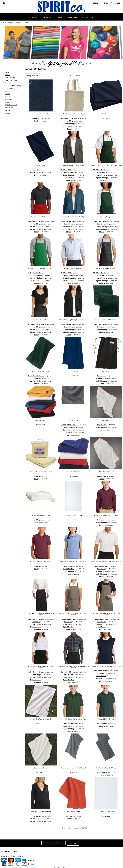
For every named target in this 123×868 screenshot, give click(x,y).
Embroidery (36, 118)
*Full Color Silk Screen (69, 118)
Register (104, 3)
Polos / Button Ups (11, 80)
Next (78, 76)
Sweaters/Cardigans (16, 86)
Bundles (8, 96)
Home (3, 23)
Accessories (13, 88)
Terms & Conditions (8, 856)
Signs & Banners (11, 105)
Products (10, 23)
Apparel (7, 113)
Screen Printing (68, 124)
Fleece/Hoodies (10, 78)
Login (96, 3)
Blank (36, 121)
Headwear (8, 99)
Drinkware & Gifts (11, 107)
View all (7, 72)
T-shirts (8, 75)
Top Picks (8, 110)
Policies (20, 856)
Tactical (7, 94)
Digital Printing (69, 126)
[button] (4, 3)
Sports (7, 91)
